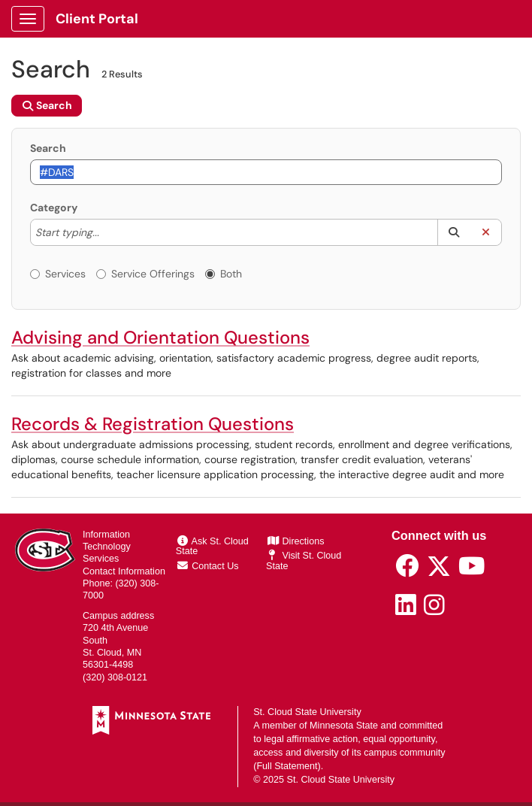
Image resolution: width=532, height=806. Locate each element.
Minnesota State (344, 726)
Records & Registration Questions (153, 424)
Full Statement (287, 766)
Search (48, 148)
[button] (453, 232)
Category (54, 208)
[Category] (107, 232)
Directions (296, 541)
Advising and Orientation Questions (160, 337)
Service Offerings (145, 274)
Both (224, 274)
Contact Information (124, 571)
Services (58, 274)
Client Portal (97, 19)
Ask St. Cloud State (212, 547)
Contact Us (208, 566)
